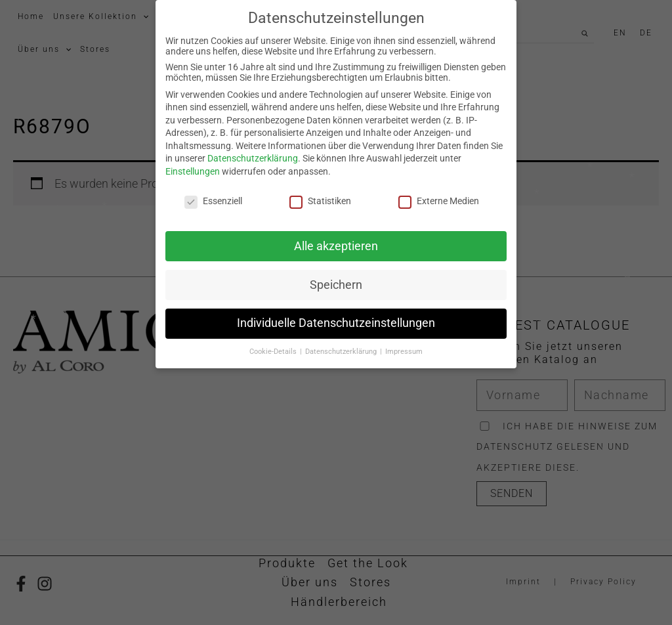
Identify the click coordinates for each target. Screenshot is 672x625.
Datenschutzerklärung (253, 148)
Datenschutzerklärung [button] (342, 341)
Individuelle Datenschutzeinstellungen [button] (336, 312)
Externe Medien (439, 190)
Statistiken (320, 190)
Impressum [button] (404, 341)
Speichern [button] (336, 274)
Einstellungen (193, 161)
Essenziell (213, 190)
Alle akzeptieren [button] (336, 235)
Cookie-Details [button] (274, 341)
